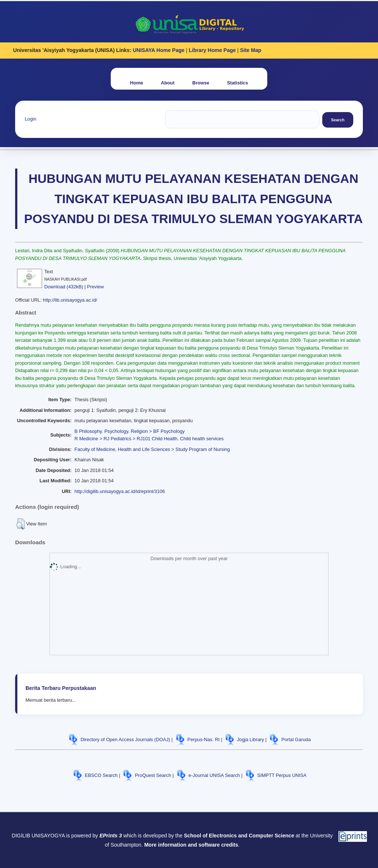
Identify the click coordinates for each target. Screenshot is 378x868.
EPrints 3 (111, 836)
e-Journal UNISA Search (214, 775)
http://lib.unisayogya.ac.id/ (70, 300)
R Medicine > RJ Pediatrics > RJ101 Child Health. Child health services (149, 439)
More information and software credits (191, 845)
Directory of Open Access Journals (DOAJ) (125, 739)
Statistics (238, 83)
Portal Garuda (296, 739)
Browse (201, 83)
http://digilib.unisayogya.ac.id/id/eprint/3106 (120, 491)
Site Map (251, 50)
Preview (96, 287)
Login (30, 119)
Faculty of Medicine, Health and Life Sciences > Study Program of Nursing (152, 449)
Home (137, 83)
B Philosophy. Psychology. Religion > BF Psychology (130, 431)
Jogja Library (250, 739)
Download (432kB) (64, 287)
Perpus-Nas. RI (204, 739)
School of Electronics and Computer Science (239, 836)
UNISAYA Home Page (159, 50)
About (168, 83)
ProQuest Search (153, 775)
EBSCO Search (101, 775)
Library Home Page (212, 50)
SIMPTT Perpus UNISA (282, 775)
